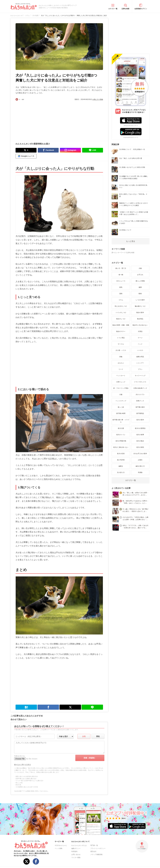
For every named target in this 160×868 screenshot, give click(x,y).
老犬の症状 (121, 454)
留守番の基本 (140, 407)
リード (121, 369)
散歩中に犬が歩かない (140, 325)
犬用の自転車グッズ (140, 388)
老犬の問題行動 (121, 441)
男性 (98, 736)
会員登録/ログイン (141, 9)
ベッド (140, 344)
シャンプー (140, 363)
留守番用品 (140, 413)
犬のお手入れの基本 (140, 454)
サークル (121, 344)
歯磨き (121, 466)
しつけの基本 (140, 300)
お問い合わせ (76, 855)
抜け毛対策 (121, 460)
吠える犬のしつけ (121, 306)
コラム (121, 300)
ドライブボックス (140, 382)
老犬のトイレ (121, 435)
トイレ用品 (121, 338)
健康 (140, 287)
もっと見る (131, 241)
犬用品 (140, 331)
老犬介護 (121, 428)
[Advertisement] (37, 119)
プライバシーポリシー (98, 848)
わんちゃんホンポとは (79, 845)
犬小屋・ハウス (121, 350)
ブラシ (140, 369)
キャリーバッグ (140, 376)
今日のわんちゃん (61, 845)
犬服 (121, 395)
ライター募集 (76, 858)
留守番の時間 (121, 413)
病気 (121, 287)
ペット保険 (59, 848)
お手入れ (140, 275)
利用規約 (74, 851)
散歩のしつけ (121, 319)
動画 (140, 294)
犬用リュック (121, 382)
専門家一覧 (94, 845)
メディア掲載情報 (96, 855)
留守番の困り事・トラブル (121, 421)
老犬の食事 (140, 435)
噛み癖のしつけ (140, 306)
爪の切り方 (121, 472)
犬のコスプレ (140, 395)
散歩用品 (140, 319)
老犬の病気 (140, 447)
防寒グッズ (140, 401)
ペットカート (121, 376)
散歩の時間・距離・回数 (121, 325)
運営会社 (93, 851)
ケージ (140, 338)
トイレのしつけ (121, 313)
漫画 (121, 294)
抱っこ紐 (121, 407)
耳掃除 (140, 472)
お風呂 (140, 460)
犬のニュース (121, 281)
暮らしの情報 (140, 281)
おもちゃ (121, 363)
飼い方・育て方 (121, 268)
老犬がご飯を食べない (121, 447)
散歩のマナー (121, 331)
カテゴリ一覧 (113, 9)
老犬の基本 (140, 420)
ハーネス (140, 350)
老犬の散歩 (140, 441)
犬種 (140, 268)
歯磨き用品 (140, 357)
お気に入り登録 (98, 99)
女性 (84, 736)
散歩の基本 (140, 313)
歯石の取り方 (140, 466)
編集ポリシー (76, 848)
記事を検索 (125, 9)
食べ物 (121, 275)
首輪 (121, 357)
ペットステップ (121, 401)
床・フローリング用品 (121, 388)
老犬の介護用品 (140, 428)
